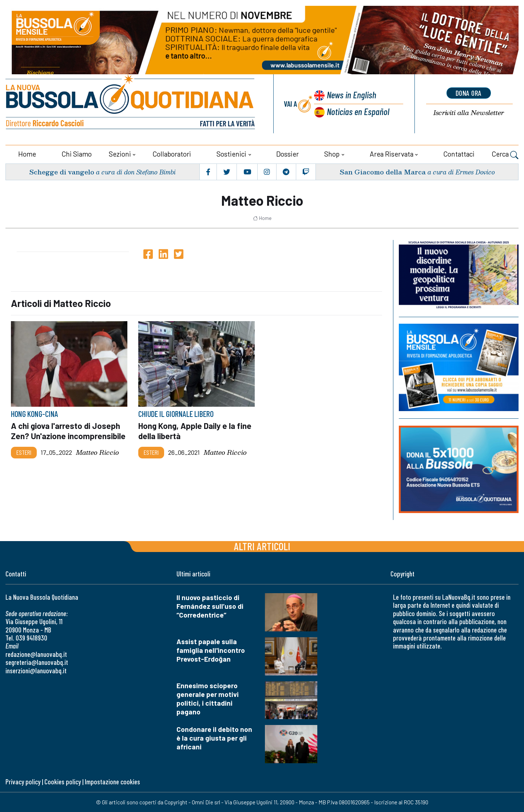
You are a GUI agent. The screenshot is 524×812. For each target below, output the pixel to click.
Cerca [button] (505, 155)
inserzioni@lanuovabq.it (36, 671)
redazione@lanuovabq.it (36, 654)
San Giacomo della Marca (383, 172)
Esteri (24, 453)
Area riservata (392, 154)
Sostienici (231, 154)
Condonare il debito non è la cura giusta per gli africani (214, 738)
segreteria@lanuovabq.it (37, 662)
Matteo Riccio (98, 453)
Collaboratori (172, 154)
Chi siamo (77, 154)
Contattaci (459, 154)
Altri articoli (262, 546)
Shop (332, 154)
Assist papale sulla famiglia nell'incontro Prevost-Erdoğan (211, 650)
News (352, 94)
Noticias (358, 111)
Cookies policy (63, 782)
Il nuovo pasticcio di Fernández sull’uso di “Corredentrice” (210, 606)
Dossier (287, 154)
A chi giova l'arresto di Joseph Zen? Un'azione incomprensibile (68, 431)
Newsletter (469, 113)
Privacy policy (23, 782)
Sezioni (120, 154)
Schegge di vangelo (62, 172)
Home (27, 154)
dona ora (469, 93)
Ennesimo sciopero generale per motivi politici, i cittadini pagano (208, 699)
